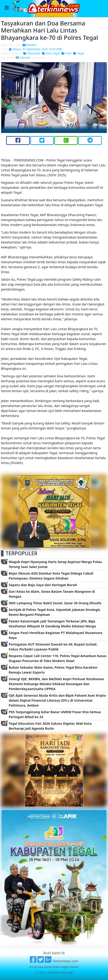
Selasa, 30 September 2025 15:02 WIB (35, 49)
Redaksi (30, 45)
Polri (66, 53)
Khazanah (32, 53)
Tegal (79, 53)
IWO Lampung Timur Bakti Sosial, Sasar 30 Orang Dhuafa (55, 603)
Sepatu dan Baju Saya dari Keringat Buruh (43, 585)
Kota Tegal (51, 53)
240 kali (23, 58)
